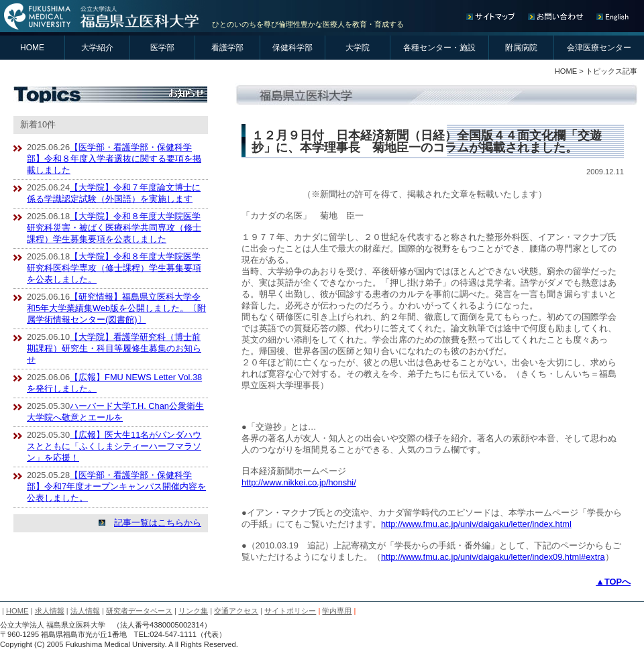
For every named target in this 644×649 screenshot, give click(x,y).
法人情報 (85, 611)
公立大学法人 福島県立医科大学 (103, 16)
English (612, 16)
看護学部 (227, 48)
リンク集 (193, 611)
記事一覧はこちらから (158, 523)
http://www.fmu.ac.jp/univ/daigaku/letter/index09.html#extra (493, 557)
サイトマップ (494, 16)
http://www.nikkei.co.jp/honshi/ (299, 482)
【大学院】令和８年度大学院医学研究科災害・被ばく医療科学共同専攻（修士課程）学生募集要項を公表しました (114, 228)
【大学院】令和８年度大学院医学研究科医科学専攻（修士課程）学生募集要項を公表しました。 (114, 268)
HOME (32, 48)
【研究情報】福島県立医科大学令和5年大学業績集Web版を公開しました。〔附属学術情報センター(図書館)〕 (116, 308)
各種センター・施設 (439, 48)
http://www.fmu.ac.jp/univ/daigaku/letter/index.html (476, 524)
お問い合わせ (558, 16)
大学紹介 (97, 48)
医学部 (162, 48)
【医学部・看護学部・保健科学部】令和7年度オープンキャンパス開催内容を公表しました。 (116, 486)
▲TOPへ (613, 582)
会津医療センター (599, 48)
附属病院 (521, 48)
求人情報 (50, 611)
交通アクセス (236, 611)
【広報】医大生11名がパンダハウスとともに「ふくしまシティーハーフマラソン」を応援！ (114, 446)
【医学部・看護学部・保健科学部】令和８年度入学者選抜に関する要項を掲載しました (114, 159)
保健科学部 (292, 48)
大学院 (358, 48)
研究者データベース (139, 611)
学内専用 (337, 611)
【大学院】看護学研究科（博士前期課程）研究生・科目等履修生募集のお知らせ (114, 348)
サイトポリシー (290, 611)
